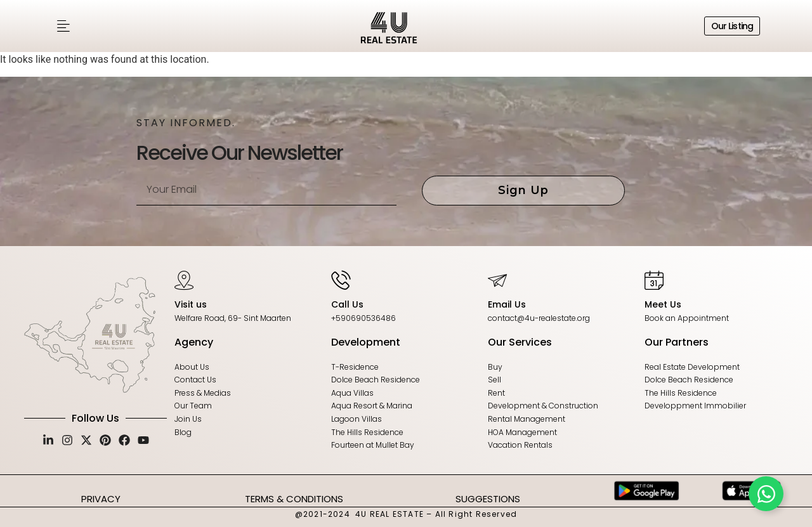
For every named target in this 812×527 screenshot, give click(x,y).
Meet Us (663, 304)
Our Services (520, 342)
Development (366, 342)
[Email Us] (497, 280)
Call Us (347, 304)
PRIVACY (101, 499)
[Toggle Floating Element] (766, 494)
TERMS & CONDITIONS (294, 499)
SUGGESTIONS (488, 499)
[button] (63, 26)
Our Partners (677, 342)
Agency (194, 342)
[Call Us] (341, 280)
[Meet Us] (654, 280)
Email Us (507, 304)
